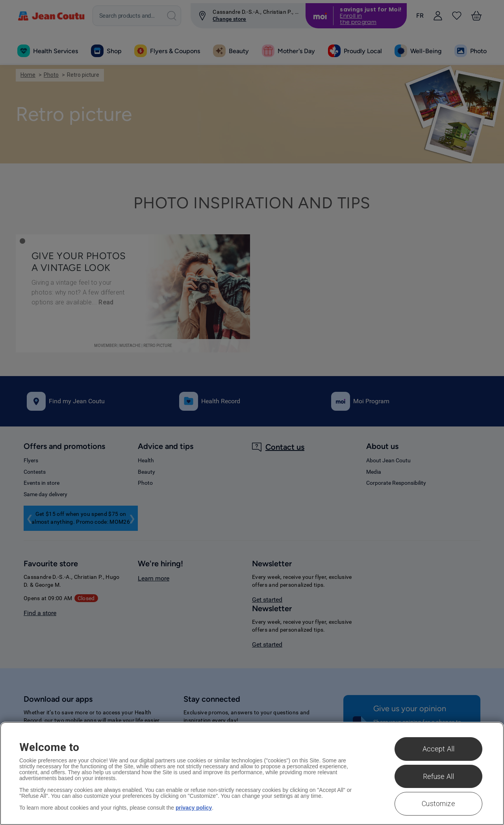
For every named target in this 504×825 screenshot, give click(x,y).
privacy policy (194, 808)
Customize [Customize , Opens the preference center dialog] (438, 804)
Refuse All (439, 776)
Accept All (439, 749)
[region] (252, 773)
